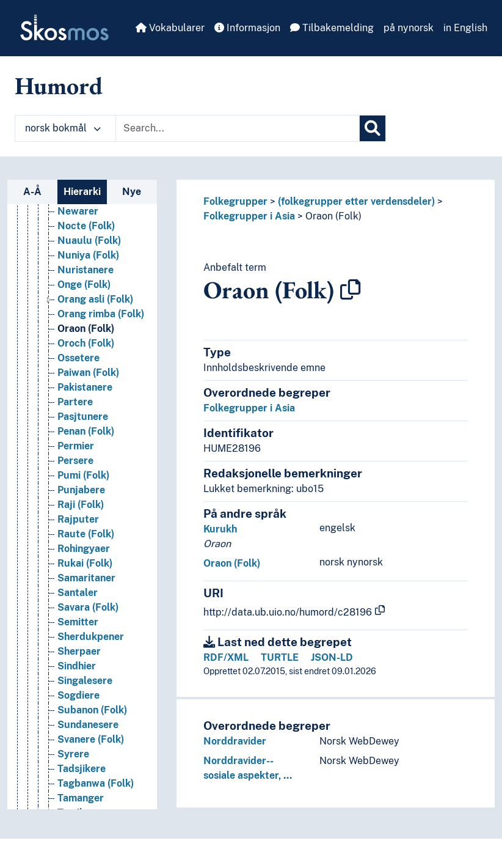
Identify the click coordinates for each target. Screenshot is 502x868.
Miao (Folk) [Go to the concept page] (83, 675)
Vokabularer (170, 28)
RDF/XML (226, 657)
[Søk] (373, 128)
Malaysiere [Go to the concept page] (83, 558)
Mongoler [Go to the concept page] (80, 778)
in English (465, 28)
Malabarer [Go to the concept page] (82, 528)
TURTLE (280, 657)
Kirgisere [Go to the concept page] (78, 279)
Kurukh (220, 529)
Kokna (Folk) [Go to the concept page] (86, 294)
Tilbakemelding (332, 28)
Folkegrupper (235, 201)
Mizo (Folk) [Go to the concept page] (83, 734)
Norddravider (235, 741)
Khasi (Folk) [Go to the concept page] (84, 220)
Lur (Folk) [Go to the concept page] (80, 484)
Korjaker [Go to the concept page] (77, 323)
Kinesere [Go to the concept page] (78, 264)
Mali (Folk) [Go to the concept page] (82, 572)
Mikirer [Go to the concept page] (74, 690)
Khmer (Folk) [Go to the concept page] (87, 235)
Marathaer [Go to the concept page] (82, 646)
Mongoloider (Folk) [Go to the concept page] (101, 793)
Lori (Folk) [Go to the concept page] (81, 470)
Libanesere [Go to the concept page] (83, 440)
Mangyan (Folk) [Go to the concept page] (93, 631)
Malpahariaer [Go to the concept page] (89, 602)
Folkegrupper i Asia (249, 216)
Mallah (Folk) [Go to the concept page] (88, 587)
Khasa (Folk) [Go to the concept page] (86, 206)
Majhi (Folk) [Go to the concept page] (85, 514)
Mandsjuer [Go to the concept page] (82, 616)
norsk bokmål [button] (63, 128)
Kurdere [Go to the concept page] (76, 352)
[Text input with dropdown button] (238, 128)
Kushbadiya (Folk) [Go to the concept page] (99, 367)
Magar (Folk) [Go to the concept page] (87, 499)
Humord (59, 86)
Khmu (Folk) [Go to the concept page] (85, 250)
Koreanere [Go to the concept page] (81, 308)
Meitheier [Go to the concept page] (80, 660)
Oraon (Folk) (333, 216)
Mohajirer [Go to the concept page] (80, 748)
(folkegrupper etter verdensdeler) (356, 201)
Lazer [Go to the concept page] (70, 396)
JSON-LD (332, 657)
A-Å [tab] (32, 192)
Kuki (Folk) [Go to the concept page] (82, 338)
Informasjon (247, 28)
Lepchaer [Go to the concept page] (79, 411)
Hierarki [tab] (82, 192)
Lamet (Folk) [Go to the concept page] (86, 382)
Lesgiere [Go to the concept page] (77, 426)
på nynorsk (409, 28)
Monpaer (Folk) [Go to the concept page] (93, 807)
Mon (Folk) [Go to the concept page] (82, 763)
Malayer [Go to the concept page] (77, 543)
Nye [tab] (132, 192)
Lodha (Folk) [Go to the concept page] (86, 455)
